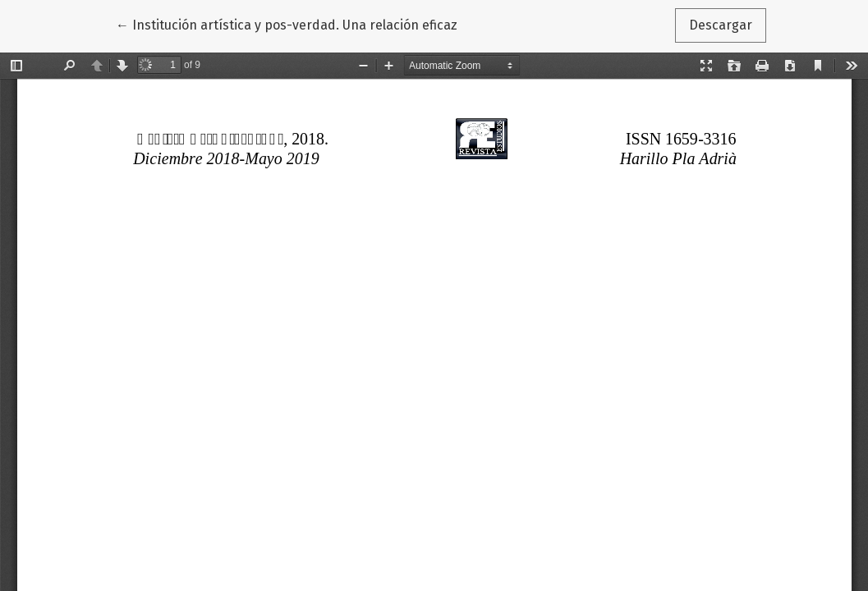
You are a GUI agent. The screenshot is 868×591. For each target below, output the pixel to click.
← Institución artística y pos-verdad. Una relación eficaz (287, 24)
